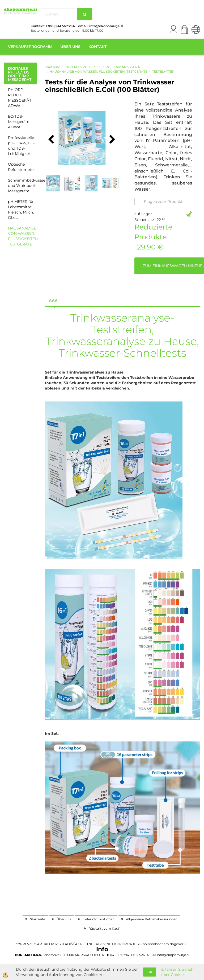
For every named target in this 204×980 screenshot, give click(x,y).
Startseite (52, 67)
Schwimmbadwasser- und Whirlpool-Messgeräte (22, 186)
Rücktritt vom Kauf (104, 928)
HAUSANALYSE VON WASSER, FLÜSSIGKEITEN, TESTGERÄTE (22, 236)
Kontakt (97, 47)
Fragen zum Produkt (163, 202)
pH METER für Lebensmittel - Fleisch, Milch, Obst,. (21, 210)
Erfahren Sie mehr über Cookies (178, 972)
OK (150, 972)
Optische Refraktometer (22, 167)
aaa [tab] (53, 301)
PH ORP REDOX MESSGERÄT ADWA (20, 98)
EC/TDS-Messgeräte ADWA (19, 122)
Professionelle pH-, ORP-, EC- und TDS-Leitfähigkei (21, 146)
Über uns (70, 47)
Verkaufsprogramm (30, 47)
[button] (112, 140)
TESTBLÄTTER (163, 71)
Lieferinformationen (99, 919)
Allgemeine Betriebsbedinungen (152, 919)
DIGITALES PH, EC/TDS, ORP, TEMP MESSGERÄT (103, 67)
